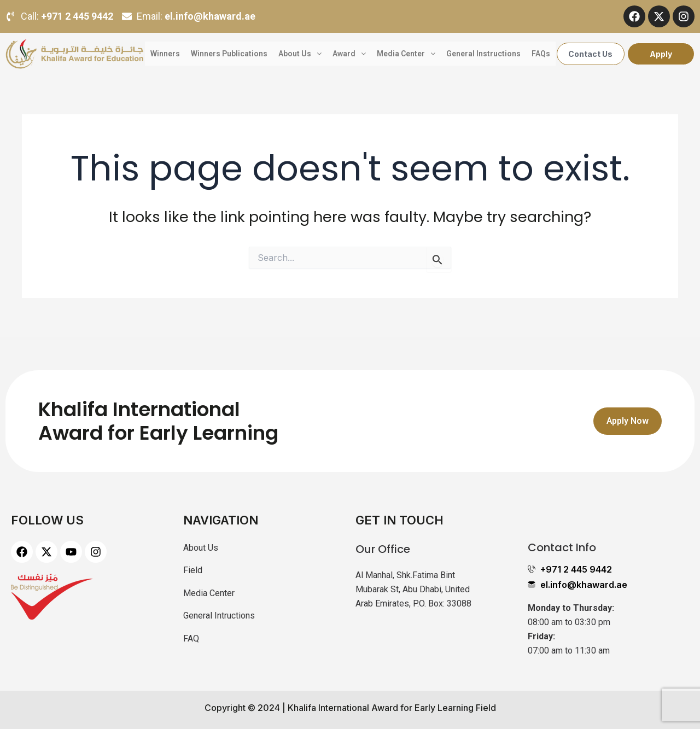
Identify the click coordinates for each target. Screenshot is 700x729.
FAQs (541, 54)
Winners (165, 54)
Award (349, 54)
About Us (300, 54)
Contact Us (590, 54)
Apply (661, 54)
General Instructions (483, 54)
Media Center (406, 54)
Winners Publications (229, 54)
